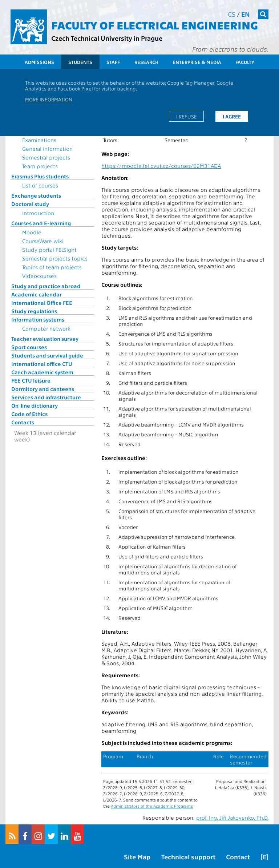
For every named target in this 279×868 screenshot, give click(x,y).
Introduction (38, 213)
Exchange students (36, 195)
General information (47, 149)
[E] (264, 857)
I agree (232, 116)
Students (80, 62)
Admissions (39, 62)
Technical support (188, 857)
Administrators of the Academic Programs (152, 806)
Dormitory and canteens (43, 389)
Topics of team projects (52, 267)
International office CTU (42, 364)
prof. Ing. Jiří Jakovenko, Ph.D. (232, 817)
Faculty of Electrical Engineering (155, 25)
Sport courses (29, 347)
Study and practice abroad (46, 286)
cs (232, 14)
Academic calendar (37, 294)
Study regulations (34, 311)
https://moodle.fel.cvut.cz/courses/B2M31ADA (161, 166)
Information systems (38, 319)
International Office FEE (42, 303)
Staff (113, 62)
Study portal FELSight (49, 250)
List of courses (40, 185)
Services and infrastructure (46, 397)
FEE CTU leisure (31, 380)
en (246, 14)
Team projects (40, 166)
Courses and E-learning (41, 223)
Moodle (32, 232)
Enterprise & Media (197, 62)
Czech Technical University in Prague (107, 38)
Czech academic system (42, 372)
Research (146, 62)
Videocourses (39, 276)
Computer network (46, 328)
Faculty (245, 62)
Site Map (137, 857)
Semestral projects (46, 157)
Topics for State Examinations (42, 137)
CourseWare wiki (43, 241)
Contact (238, 857)
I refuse (187, 116)
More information (49, 99)
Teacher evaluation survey (45, 339)
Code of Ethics (29, 414)
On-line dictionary (35, 405)
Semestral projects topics (55, 258)
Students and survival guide (47, 355)
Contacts (23, 422)
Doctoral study (30, 204)
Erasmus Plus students (40, 176)
